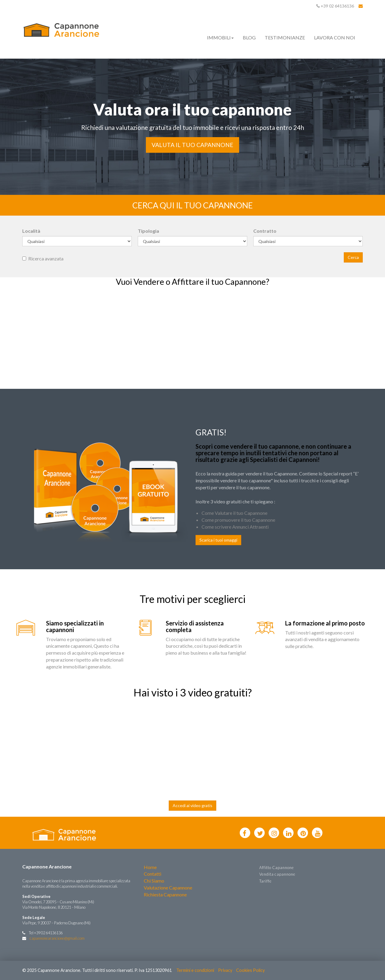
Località (31, 231)
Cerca (353, 257)
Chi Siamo (154, 881)
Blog (249, 37)
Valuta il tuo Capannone (192, 145)
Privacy (225, 970)
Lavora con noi (335, 37)
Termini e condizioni (195, 970)
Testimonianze (285, 37)
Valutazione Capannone (168, 888)
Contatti (152, 874)
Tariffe (265, 881)
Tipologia (148, 231)
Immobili (220, 37)
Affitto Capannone (277, 868)
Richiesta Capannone (165, 894)
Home (150, 867)
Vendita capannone (277, 874)
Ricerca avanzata (43, 258)
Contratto (265, 231)
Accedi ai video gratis (192, 805)
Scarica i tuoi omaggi (218, 540)
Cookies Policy (250, 970)
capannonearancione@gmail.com (57, 938)
